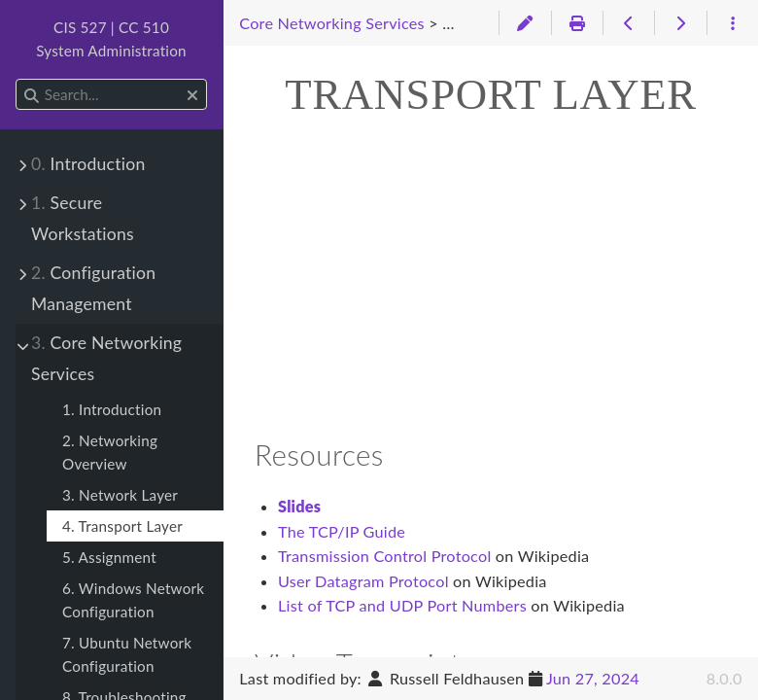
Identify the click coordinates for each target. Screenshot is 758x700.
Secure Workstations (83, 218)
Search (17, 79)
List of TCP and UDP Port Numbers (402, 605)
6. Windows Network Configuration (133, 600)
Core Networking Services (106, 358)
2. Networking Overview (110, 452)
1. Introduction (112, 409)
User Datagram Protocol (363, 581)
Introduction (88, 164)
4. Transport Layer (122, 526)
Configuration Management (93, 288)
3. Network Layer (120, 495)
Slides (299, 506)
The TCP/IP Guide (342, 531)
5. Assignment (109, 557)
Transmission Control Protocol (384, 556)
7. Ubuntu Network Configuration (127, 654)
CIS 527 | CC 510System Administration (111, 39)
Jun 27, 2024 (593, 678)
